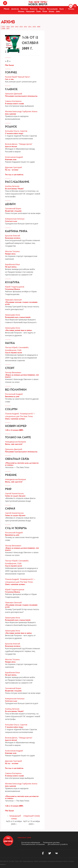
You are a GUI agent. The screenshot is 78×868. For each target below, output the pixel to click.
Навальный (30, 11)
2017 (4, 27)
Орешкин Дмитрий (14, 94)
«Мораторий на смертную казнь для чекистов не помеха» (22, 464)
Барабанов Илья (12, 264)
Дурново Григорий (13, 167)
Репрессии (34, 9)
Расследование (52, 9)
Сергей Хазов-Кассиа (14, 493)
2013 (21, 27)
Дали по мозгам (11, 146)
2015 (12, 27)
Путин (45, 11)
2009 (39, 27)
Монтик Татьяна (12, 251)
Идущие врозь (10, 254)
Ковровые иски (11, 159)
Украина (71, 9)
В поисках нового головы (14, 104)
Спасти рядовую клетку (14, 353)
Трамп (38, 11)
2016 (8, 27)
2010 (34, 27)
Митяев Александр (13, 111)
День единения (11, 114)
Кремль (52, 11)
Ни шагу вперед (11, 267)
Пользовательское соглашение (33, 844)
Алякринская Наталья (15, 219)
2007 (8, 29)
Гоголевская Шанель (13, 289)
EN (71, 6)
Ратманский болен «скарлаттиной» (18, 317)
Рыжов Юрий (11, 77)
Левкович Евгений (13, 300)
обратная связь (24, 838)
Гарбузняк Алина (30, 111)
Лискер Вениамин (13, 372)
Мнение (7, 9)
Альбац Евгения (12, 186)
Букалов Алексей (13, 236)
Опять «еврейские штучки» (15, 419)
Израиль (21, 11)
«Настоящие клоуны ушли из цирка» (19, 330)
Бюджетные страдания (13, 211)
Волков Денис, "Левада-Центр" (19, 144)
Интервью (24, 9)
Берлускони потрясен (13, 238)
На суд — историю (12, 170)
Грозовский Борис (13, 208)
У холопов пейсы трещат (14, 133)
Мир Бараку (9, 65)
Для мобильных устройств (58, 844)
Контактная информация (31, 842)
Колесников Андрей (14, 157)
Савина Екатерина (13, 101)
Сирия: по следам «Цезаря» (15, 496)
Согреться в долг (11, 221)
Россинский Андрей (14, 394)
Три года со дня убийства (14, 175)
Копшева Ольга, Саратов (16, 131)
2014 (17, 27)
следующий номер (32, 816)
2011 (30, 27)
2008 (4, 29)
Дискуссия (15, 9)
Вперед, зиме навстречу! (14, 444)
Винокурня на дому (12, 396)
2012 (25, 27)
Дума (58, 11)
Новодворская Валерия (15, 442)
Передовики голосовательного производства (21, 96)
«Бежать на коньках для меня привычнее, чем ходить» (22, 376)
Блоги (62, 9)
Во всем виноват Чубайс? (14, 189)
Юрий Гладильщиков (15, 287)
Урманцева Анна (13, 315)
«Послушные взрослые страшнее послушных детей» (21, 303)
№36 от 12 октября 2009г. (14, 430)
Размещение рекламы (51, 842)
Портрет (42, 9)
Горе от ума (9, 79)
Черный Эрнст (24, 77)
